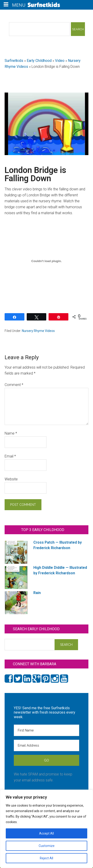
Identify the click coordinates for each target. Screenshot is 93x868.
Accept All (46, 833)
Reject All (47, 858)
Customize (47, 846)
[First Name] (46, 730)
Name (11, 433)
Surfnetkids (14, 61)
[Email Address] (46, 745)
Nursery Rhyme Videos (38, 331)
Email (10, 456)
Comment (14, 385)
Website (11, 479)
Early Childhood (39, 61)
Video (60, 61)
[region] (46, 829)
